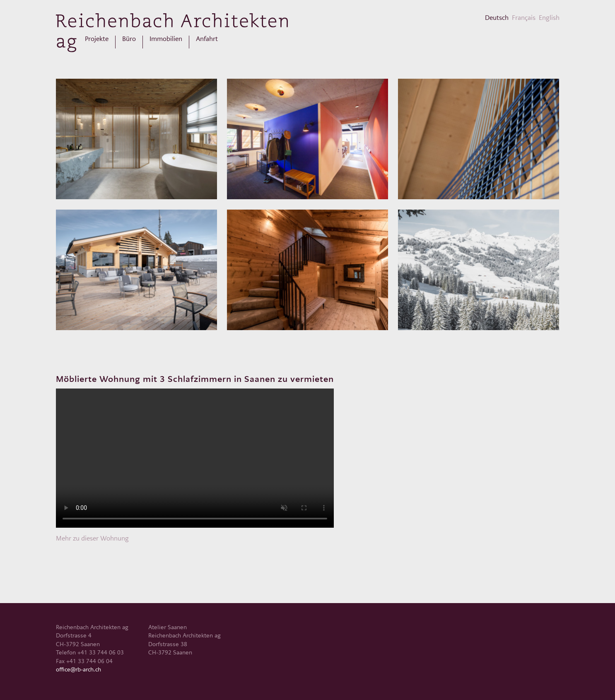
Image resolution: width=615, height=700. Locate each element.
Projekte (97, 39)
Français (524, 18)
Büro (129, 39)
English (549, 18)
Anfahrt (207, 39)
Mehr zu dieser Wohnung (92, 538)
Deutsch (497, 18)
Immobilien (166, 39)
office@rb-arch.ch (78, 669)
